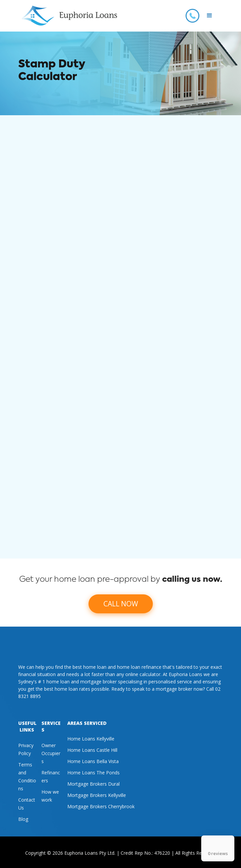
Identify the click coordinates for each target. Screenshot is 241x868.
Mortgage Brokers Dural (93, 784)
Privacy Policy (26, 749)
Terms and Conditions (27, 777)
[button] (210, 16)
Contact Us (27, 804)
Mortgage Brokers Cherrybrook (101, 806)
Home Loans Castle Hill (92, 750)
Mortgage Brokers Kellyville (97, 795)
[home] (68, 16)
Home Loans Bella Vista (93, 761)
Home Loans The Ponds (93, 773)
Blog (23, 819)
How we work (50, 796)
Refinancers (51, 777)
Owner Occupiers (51, 753)
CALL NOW (121, 604)
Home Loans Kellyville (91, 739)
